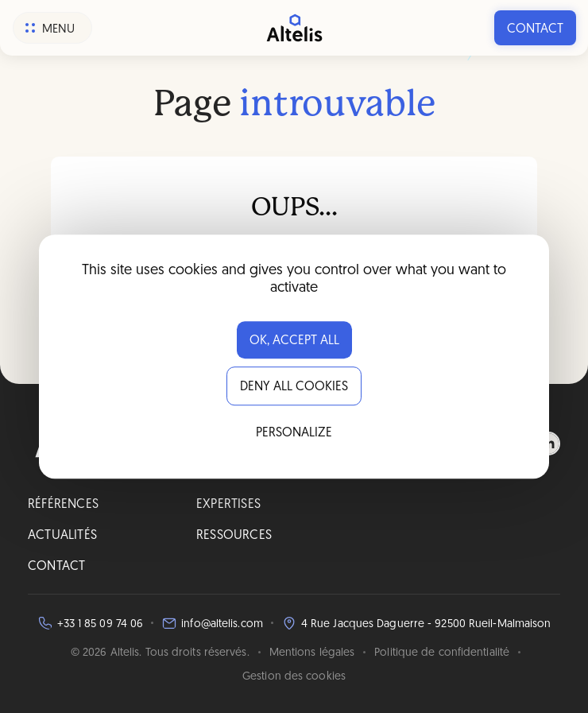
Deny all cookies (294, 387)
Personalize (294, 433)
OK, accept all (294, 341)
